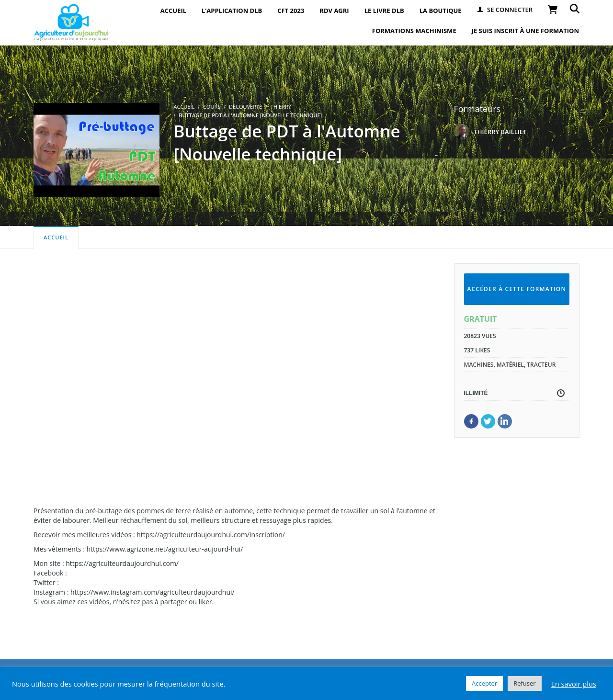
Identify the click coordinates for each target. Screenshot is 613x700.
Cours (212, 107)
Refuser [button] (524, 683)
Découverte (245, 107)
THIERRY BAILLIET (500, 132)
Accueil (56, 237)
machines (479, 365)
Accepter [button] (484, 683)
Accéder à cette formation (517, 289)
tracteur (541, 365)
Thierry (281, 107)
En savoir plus (574, 684)
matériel (510, 365)
